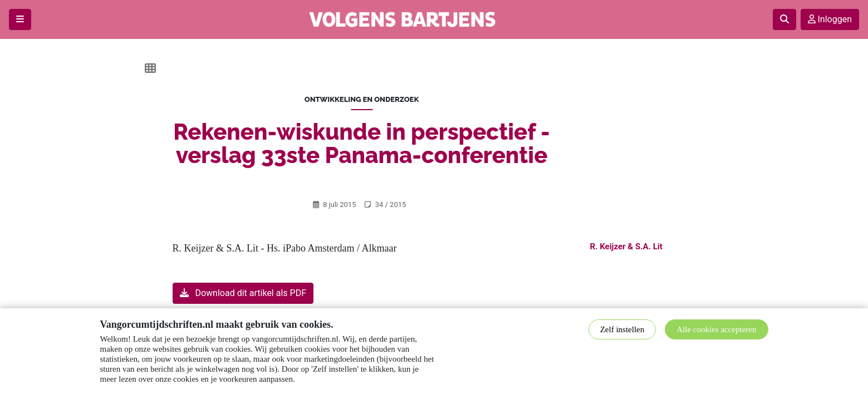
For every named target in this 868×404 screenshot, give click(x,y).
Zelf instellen (622, 329)
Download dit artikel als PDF (243, 293)
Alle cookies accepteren (716, 329)
